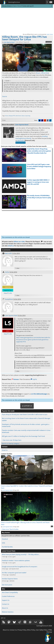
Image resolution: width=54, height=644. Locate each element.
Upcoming (28, 116)
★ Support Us (27, 406)
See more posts (7, 585)
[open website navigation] (51, 2)
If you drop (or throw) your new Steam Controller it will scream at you (25, 414)
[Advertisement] (27, 21)
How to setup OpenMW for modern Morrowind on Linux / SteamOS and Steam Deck (27, 486)
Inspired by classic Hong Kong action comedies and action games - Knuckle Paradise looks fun (39, 151)
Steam (38, 73)
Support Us (6, 600)
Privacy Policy (22, 630)
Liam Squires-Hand (9, 42)
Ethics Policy (31, 630)
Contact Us (6, 604)
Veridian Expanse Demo (10, 579)
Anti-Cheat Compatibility (10, 592)
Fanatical (5, 539)
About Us (5, 608)
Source (5, 96)
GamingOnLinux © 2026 (44, 626)
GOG (3, 543)
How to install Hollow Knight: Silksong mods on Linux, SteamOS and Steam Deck (27, 522)
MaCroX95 (8, 253)
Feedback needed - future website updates (16, 561)
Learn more (50, 34)
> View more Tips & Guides (10, 529)
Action (7, 116)
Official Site (45, 73)
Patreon (15, 379)
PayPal (34, 379)
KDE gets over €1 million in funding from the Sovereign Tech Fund (23, 436)
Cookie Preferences (8, 596)
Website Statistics (8, 612)
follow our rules (19, 242)
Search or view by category (11, 444)
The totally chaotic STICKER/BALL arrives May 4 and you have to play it (39, 198)
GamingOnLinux (14, 2)
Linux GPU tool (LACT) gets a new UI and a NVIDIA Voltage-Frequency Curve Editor (39, 166)
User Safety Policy (42, 630)
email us (11, 246)
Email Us (5, 450)
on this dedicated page (39, 394)
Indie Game (18, 116)
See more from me (21, 143)
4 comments (49, 42)
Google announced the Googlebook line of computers (20, 567)
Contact (5, 447)
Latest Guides (7, 454)
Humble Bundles (7, 547)
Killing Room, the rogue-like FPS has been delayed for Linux (25, 38)
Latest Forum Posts (9, 551)
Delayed (11, 116)
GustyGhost (9, 299)
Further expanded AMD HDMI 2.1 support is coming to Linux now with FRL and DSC (38, 182)
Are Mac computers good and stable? (14, 573)
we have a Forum (16, 6)
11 (52, 490)
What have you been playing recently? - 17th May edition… (21, 554)
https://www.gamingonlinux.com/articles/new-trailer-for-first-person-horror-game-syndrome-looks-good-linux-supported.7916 (33, 340)
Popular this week (8, 411)
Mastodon (21, 140)
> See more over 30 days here (12, 440)
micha (7, 272)
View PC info (8, 293)
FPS (14, 116)
